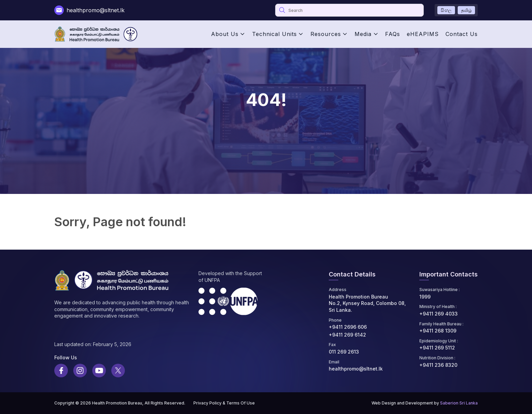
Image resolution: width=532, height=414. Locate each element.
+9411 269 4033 (439, 314)
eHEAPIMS (423, 34)
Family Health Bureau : (441, 324)
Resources (326, 34)
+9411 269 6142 (347, 335)
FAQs (393, 34)
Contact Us (462, 34)
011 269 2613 (344, 352)
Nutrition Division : (437, 358)
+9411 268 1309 (438, 331)
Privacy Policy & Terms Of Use (224, 403)
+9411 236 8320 (438, 365)
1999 (425, 297)
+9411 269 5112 (437, 348)
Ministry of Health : (438, 307)
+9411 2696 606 (348, 327)
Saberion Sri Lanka (459, 403)
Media (363, 34)
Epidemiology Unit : (439, 341)
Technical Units (274, 34)
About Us (225, 34)
